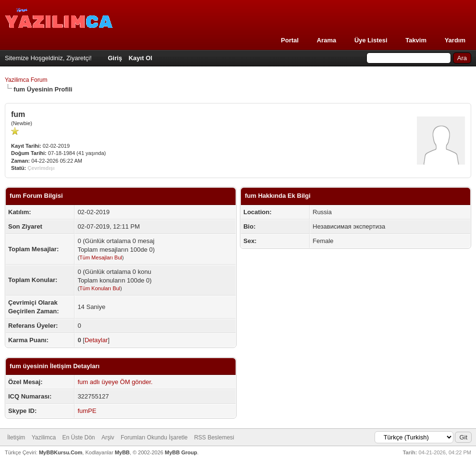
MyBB (122, 452)
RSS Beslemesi (214, 437)
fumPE (87, 411)
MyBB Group (181, 452)
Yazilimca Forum (26, 80)
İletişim (16, 437)
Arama (326, 40)
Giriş (115, 58)
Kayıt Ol (140, 58)
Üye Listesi (371, 40)
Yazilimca (44, 437)
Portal (290, 40)
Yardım (455, 40)
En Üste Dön (79, 437)
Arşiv (108, 437)
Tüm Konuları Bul (100, 288)
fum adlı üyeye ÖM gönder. (115, 382)
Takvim (416, 40)
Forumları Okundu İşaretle (154, 437)
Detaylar (96, 340)
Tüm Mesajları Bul (101, 257)
